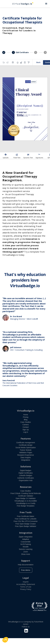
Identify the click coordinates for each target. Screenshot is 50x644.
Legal (26, 578)
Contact (26, 427)
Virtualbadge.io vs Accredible (26, 501)
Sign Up (26, 430)
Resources (26, 487)
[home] (21, 4)
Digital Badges (26, 470)
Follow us (26, 627)
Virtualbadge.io (26, 411)
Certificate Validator (26, 496)
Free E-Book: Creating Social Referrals (26, 493)
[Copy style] (29, 62)
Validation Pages (26, 453)
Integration (26, 533)
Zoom (26, 552)
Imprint (26, 582)
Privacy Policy (26, 589)
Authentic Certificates (26, 478)
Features (26, 439)
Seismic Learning (26, 549)
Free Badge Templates (26, 506)
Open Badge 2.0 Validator (26, 498)
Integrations (26, 460)
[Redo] (7, 62)
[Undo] (4, 62)
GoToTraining (26, 544)
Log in (26, 432)
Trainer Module (26, 450)
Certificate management (26, 443)
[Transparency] (18, 62)
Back (38, 62)
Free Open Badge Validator (26, 526)
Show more (26, 554)
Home (26, 415)
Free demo (26, 570)
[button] (46, 4)
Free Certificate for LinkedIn (26, 519)
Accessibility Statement (26, 584)
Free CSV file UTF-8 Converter (26, 521)
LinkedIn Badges (26, 475)
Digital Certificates (26, 473)
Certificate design (26, 445)
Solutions (26, 466)
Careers (26, 425)
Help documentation (26, 565)
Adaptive (26, 539)
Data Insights (26, 457)
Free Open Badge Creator (26, 524)
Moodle (26, 547)
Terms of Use (26, 587)
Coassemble (26, 542)
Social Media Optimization (26, 448)
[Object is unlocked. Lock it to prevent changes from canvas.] (21, 62)
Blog (26, 420)
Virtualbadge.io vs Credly (26, 503)
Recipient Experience (26, 455)
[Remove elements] (25, 62)
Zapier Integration (26, 537)
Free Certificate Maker (26, 516)
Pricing (26, 417)
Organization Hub (26, 480)
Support (26, 561)
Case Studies (26, 422)
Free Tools (26, 512)
